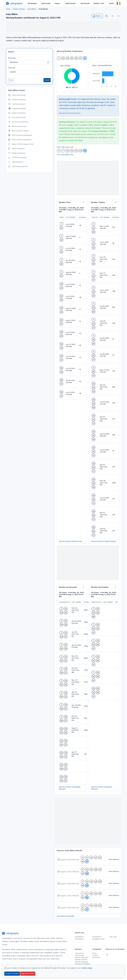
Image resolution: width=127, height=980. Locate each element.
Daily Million (32, 9)
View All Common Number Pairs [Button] (70, 541)
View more (55, 959)
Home (8, 9)
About (94, 953)
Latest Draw (79, 953)
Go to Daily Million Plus (65, 155)
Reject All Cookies (28, 974)
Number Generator (82, 957)
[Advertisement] (63, 26)
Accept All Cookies (12, 974)
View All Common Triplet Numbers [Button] (103, 541)
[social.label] (107, 955)
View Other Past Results (66, 916)
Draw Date (12, 58)
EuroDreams (97, 937)
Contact (95, 955)
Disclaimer (96, 957)
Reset (11, 80)
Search (11, 52)
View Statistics (114, 859)
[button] (58, 4)
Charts (97, 16)
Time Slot (12, 68)
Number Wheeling (81, 962)
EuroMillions (79, 937)
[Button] (119, 3)
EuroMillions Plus (98, 939)
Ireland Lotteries (19, 9)
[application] (72, 77)
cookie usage (87, 968)
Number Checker (81, 960)
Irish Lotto (113, 937)
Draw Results (80, 955)
